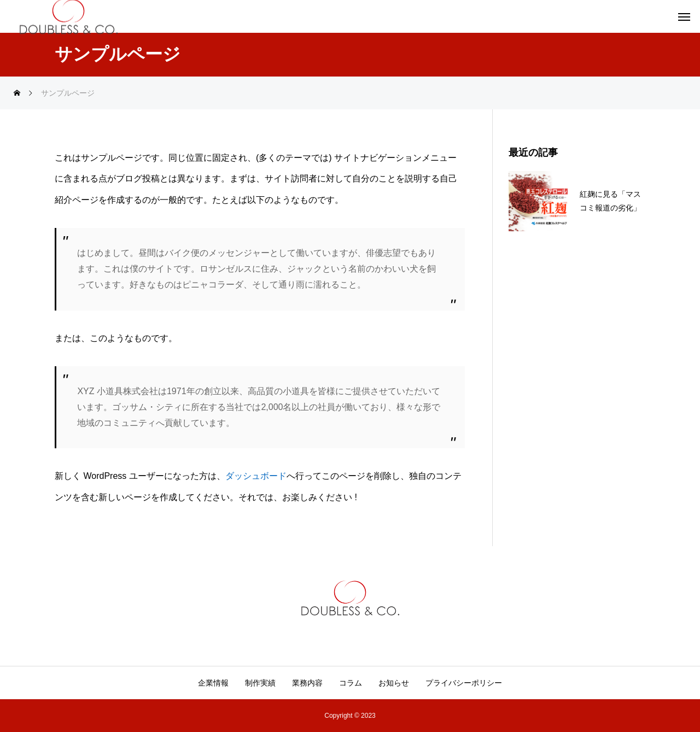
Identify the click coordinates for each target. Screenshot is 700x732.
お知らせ (394, 683)
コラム (351, 683)
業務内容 (307, 683)
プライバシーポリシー (464, 683)
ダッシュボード (256, 476)
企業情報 (213, 683)
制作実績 (260, 683)
